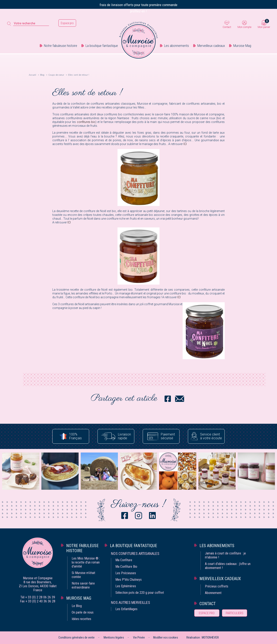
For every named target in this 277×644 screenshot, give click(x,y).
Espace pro (67, 23)
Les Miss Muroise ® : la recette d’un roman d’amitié (86, 562)
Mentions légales (114, 637)
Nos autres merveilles (131, 602)
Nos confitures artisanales (135, 554)
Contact (227, 27)
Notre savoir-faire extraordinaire (83, 585)
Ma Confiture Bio (126, 567)
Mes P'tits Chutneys (129, 580)
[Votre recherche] (31, 23)
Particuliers (235, 613)
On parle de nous (83, 612)
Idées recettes (81, 619)
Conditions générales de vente (77, 637)
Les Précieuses (126, 573)
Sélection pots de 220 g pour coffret (140, 593)
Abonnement (213, 593)
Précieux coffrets (217, 586)
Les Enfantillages (126, 609)
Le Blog (77, 606)
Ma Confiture (124, 560)
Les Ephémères (126, 586)
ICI (185, 144)
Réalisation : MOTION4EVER (203, 637)
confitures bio (86, 122)
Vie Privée (139, 637)
